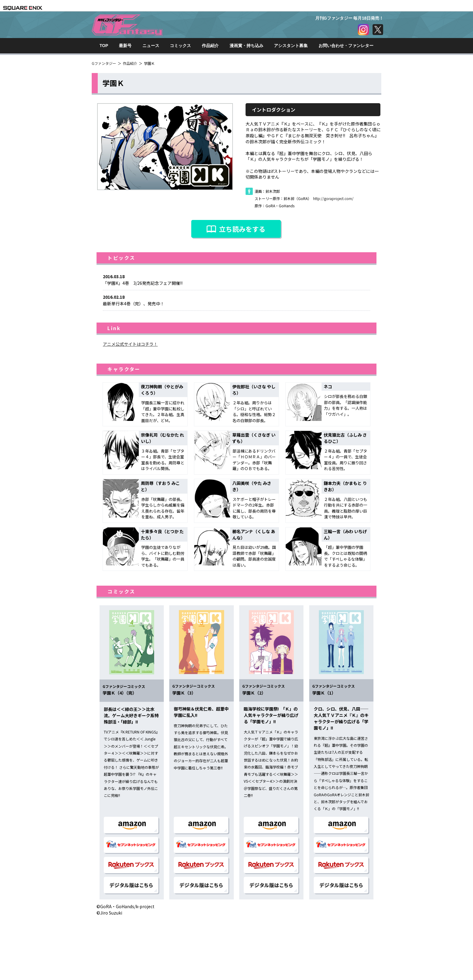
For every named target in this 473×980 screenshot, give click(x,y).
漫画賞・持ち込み (246, 46)
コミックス (180, 46)
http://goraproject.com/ (333, 198)
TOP (104, 46)
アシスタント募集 (291, 46)
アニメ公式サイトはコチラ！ (130, 344)
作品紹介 (210, 46)
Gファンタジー (104, 63)
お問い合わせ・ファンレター (346, 46)
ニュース (151, 46)
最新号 (125, 46)
